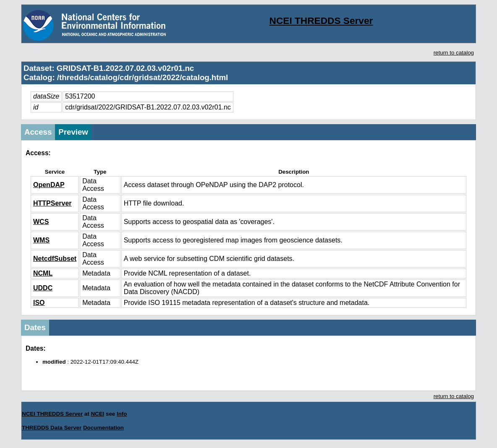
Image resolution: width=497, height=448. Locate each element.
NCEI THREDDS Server (321, 21)
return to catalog (454, 53)
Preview (73, 132)
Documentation (103, 428)
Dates (35, 327)
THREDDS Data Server (52, 428)
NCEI (97, 414)
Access (38, 132)
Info (122, 414)
